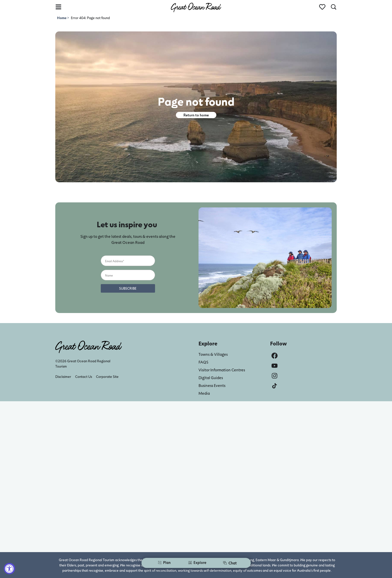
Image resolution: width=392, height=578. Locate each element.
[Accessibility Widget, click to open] (9, 569)
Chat (230, 563)
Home (62, 18)
